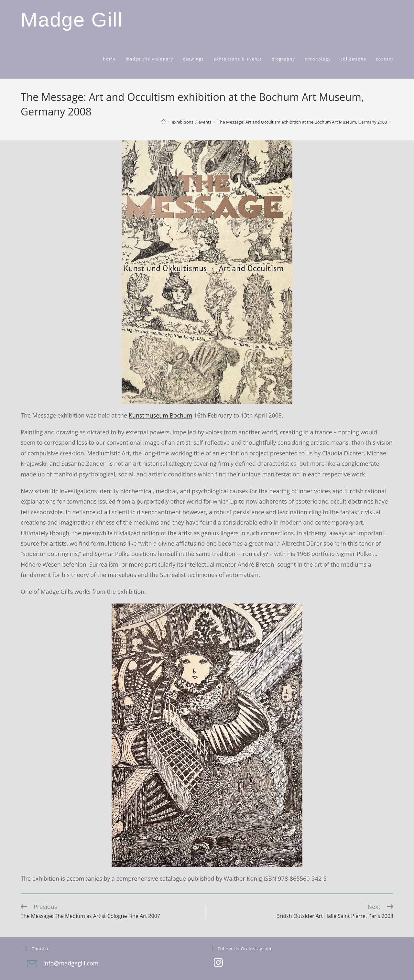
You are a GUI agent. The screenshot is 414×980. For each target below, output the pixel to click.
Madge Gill (72, 20)
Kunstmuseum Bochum (161, 415)
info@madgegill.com (71, 963)
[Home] (163, 122)
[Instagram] (218, 963)
